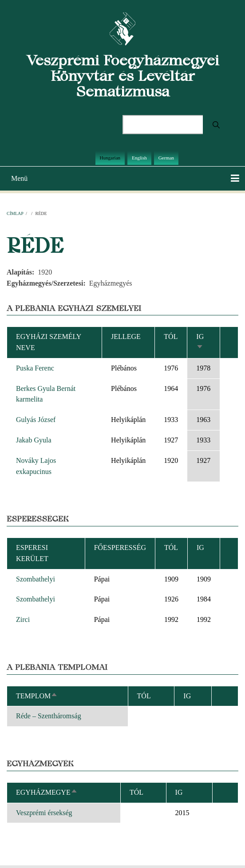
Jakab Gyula (34, 440)
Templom (37, 696)
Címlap (15, 213)
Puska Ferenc (35, 368)
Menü (19, 178)
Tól (171, 336)
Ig (179, 792)
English (139, 158)
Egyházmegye (47, 792)
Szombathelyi (36, 579)
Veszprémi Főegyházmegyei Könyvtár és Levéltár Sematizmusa (123, 76)
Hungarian (110, 158)
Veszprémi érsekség (44, 813)
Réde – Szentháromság (49, 716)
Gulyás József (36, 420)
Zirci (23, 619)
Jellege (126, 336)
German (166, 158)
